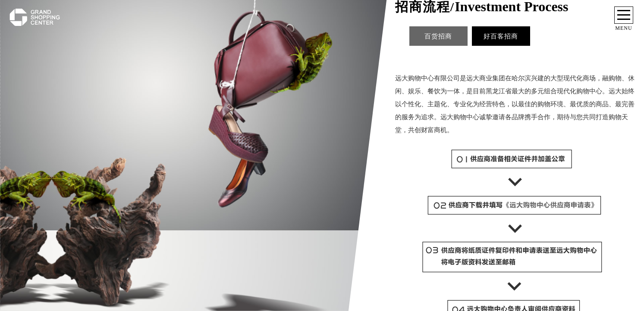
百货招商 (438, 36)
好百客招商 (501, 36)
